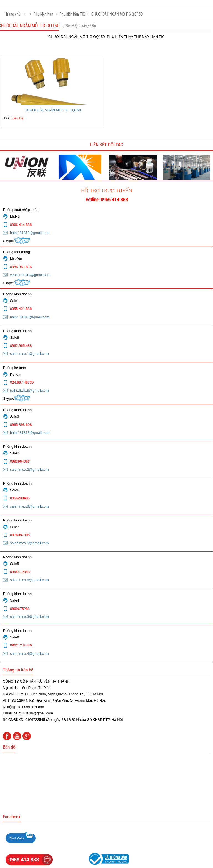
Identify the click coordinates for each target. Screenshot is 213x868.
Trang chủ (13, 14)
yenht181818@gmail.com (30, 275)
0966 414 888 (24, 860)
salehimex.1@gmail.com (29, 354)
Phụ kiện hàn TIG (72, 14)
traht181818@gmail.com (29, 390)
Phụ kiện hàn (43, 14)
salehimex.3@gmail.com (29, 617)
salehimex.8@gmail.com (29, 506)
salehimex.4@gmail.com (29, 654)
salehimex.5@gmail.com (29, 543)
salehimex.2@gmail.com (29, 469)
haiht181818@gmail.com (30, 233)
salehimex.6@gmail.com (29, 580)
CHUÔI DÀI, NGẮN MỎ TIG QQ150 (117, 14)
